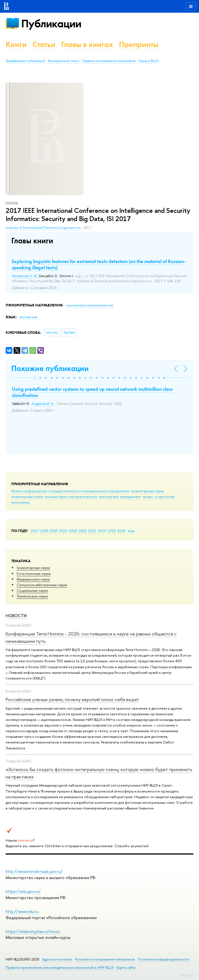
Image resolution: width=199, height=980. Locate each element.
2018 (121, 531)
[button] (35, 378)
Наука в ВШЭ (148, 61)
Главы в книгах (87, 44)
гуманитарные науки (147, 491)
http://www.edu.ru (22, 911)
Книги (16, 44)
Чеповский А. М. (25, 276)
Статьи (44, 44)
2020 (102, 531)
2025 (54, 531)
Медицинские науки (33, 579)
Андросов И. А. (43, 404)
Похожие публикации (50, 368)
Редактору (186, 975)
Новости (16, 616)
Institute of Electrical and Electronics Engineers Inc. (44, 228)
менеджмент (131, 496)
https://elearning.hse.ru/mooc (33, 931)
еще (131, 531)
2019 (112, 531)
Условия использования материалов (105, 959)
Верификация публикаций (26, 61)
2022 (83, 531)
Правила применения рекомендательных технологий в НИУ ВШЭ (60, 967)
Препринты (139, 44)
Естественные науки (34, 573)
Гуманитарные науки (33, 568)
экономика (20, 502)
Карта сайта (126, 967)
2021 (92, 531)
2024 (63, 531)
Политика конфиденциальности (163, 959)
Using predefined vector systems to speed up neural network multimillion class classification (92, 392)
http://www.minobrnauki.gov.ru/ (34, 871)
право (148, 496)
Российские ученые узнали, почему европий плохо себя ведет (72, 699)
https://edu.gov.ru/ (23, 891)
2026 (44, 531)
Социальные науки (32, 590)
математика (109, 496)
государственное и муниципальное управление (89, 491)
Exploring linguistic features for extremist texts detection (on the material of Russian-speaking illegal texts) (99, 264)
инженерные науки (27, 496)
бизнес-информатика (29, 491)
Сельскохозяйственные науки (42, 585)
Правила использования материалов (109, 61)
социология (164, 496)
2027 (35, 531)
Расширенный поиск (64, 61)
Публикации (51, 24)
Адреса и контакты (57, 959)
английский (29, 317)
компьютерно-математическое (71, 496)
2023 (73, 531)
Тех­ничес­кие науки (32, 596)
